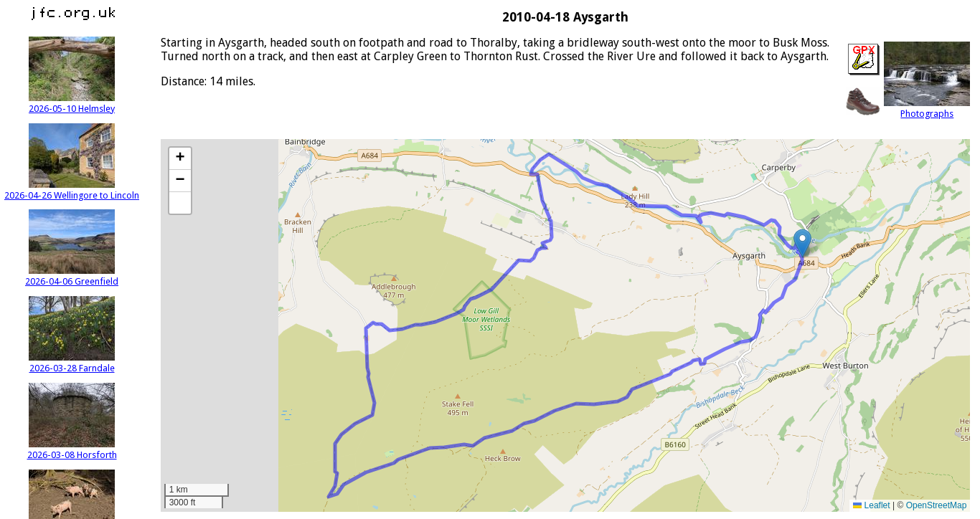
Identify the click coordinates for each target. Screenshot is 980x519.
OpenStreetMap (937, 505)
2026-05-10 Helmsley (72, 103)
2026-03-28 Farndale (72, 363)
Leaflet (871, 505)
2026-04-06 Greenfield (72, 276)
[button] (802, 243)
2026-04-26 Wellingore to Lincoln (72, 190)
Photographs (927, 108)
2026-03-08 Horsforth (72, 449)
